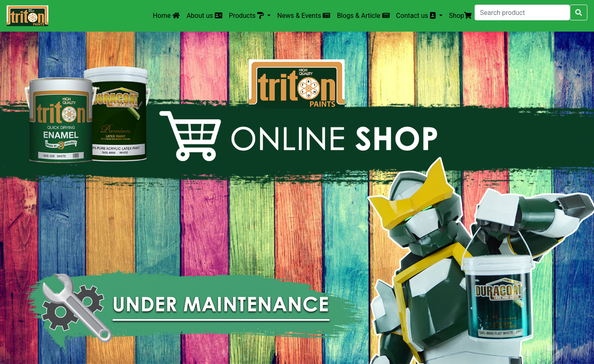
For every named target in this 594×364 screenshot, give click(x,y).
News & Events (304, 16)
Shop (460, 16)
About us (204, 16)
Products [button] (247, 16)
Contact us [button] (417, 16)
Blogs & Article (363, 16)
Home (166, 16)
